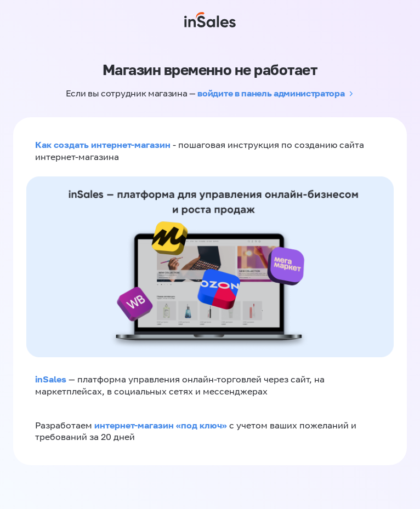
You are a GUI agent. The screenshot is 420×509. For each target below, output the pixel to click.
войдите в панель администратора (271, 93)
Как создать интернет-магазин (103, 145)
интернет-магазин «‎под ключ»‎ (162, 425)
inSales (51, 379)
